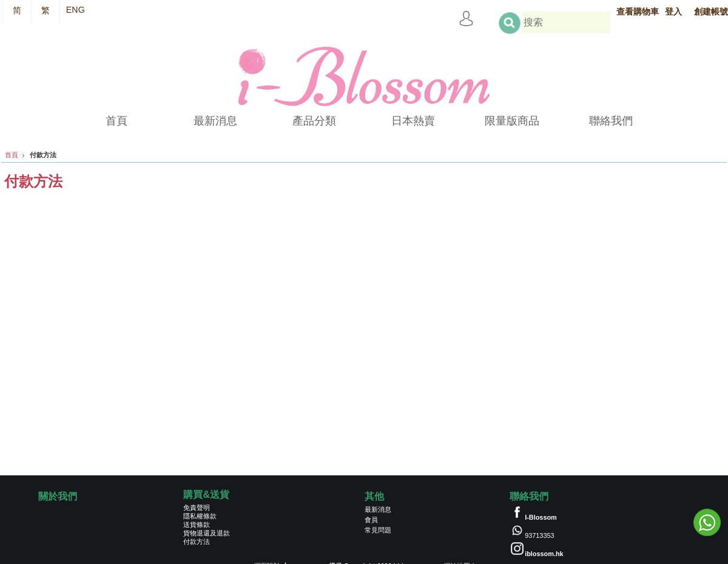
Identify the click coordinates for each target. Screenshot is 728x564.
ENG (76, 10)
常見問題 (378, 530)
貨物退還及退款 (207, 533)
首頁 (12, 155)
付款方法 (197, 542)
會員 (371, 520)
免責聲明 (197, 508)
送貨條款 (197, 525)
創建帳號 (711, 12)
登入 (673, 12)
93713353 (539, 535)
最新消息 (378, 509)
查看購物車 (638, 12)
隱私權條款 (200, 516)
